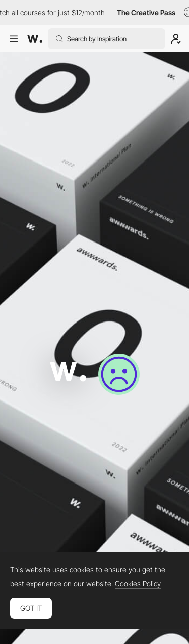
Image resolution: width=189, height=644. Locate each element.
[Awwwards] (35, 39)
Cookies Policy (138, 584)
